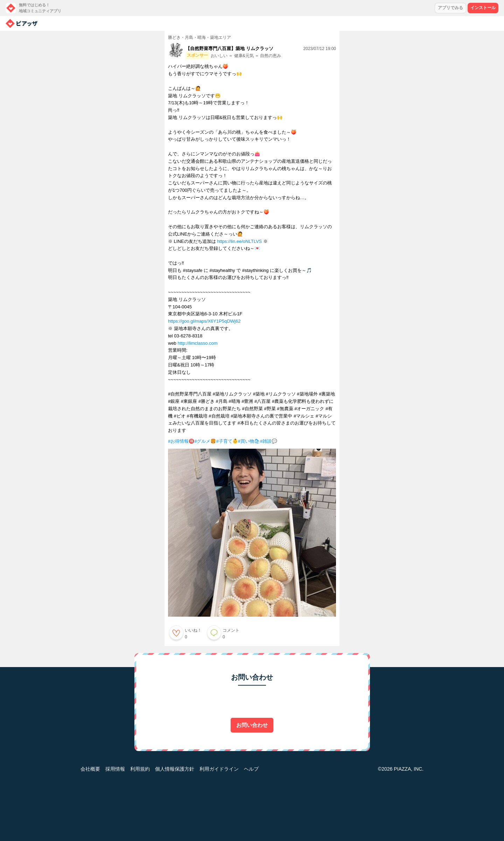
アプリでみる (450, 8)
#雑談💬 (269, 441)
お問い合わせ (252, 725)
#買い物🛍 (249, 441)
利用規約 (140, 769)
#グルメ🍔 (205, 441)
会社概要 (90, 769)
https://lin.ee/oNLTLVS (239, 241)
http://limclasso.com (197, 343)
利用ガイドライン (219, 769)
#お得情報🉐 (181, 441)
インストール (483, 8)
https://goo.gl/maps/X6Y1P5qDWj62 (204, 321)
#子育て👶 (227, 441)
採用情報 (115, 769)
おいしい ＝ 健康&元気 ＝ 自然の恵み (246, 56)
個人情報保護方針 (175, 769)
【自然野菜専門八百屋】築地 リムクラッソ (229, 48)
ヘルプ (251, 769)
